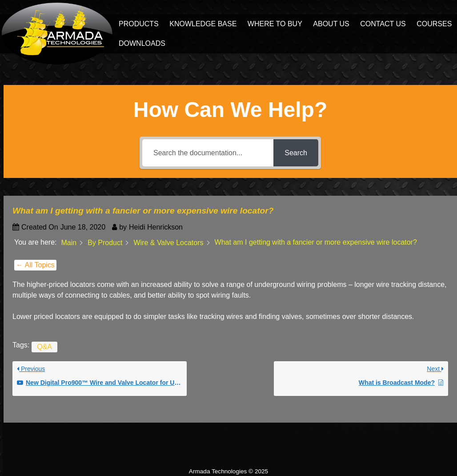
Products (139, 24)
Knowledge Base (203, 24)
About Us (331, 24)
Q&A (44, 347)
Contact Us (383, 24)
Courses (434, 24)
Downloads (142, 43)
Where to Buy (275, 24)
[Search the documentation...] (208, 153)
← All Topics (35, 265)
